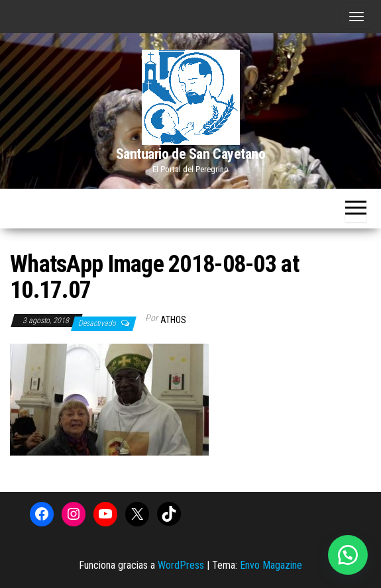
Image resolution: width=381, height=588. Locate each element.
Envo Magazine (271, 565)
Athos (173, 320)
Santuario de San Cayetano (191, 154)
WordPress (181, 565)
